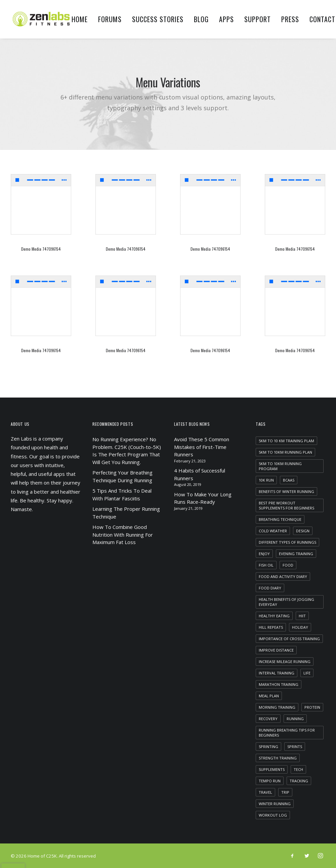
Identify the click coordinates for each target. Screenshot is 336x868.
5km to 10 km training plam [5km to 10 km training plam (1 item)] (286, 441)
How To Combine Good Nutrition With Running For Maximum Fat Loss (123, 534)
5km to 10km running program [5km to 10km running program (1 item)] (280, 466)
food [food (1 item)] (288, 565)
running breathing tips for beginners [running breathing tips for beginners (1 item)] (287, 733)
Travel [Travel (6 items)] (265, 792)
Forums (110, 19)
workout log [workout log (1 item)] (273, 815)
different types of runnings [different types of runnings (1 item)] (287, 542)
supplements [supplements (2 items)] (272, 769)
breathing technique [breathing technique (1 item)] (280, 519)
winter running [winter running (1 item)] (275, 804)
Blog (201, 19)
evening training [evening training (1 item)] (296, 554)
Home (80, 19)
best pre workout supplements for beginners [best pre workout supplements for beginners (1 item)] (286, 505)
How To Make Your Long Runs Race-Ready (203, 498)
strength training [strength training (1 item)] (278, 758)
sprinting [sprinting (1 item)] (268, 747)
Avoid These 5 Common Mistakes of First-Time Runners (202, 447)
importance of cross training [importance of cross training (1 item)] (289, 639)
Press (290, 19)
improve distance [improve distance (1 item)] (276, 650)
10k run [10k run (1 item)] (266, 480)
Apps (226, 19)
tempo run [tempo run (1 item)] (270, 781)
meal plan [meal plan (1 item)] (269, 696)
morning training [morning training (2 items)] (277, 707)
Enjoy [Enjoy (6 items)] (264, 554)
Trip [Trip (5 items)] (285, 792)
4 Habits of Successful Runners (200, 474)
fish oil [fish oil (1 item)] (266, 565)
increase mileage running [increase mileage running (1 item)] (285, 662)
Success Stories (158, 19)
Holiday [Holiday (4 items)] (300, 627)
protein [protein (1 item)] (312, 707)
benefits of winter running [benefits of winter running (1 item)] (286, 491)
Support (258, 19)
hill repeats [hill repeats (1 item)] (271, 627)
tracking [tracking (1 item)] (299, 781)
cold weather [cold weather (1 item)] (273, 531)
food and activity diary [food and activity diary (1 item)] (283, 576)
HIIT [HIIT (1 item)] (302, 616)
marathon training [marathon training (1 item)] (279, 684)
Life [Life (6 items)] (307, 673)
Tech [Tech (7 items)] (298, 769)
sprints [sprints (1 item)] (295, 747)
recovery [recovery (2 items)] (268, 719)
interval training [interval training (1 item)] (277, 673)
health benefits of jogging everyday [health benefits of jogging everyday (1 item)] (286, 602)
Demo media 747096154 (41, 249)
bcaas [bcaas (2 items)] (289, 480)
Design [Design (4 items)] (303, 531)
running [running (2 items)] (295, 719)
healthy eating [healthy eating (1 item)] (274, 616)
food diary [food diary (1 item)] (270, 588)
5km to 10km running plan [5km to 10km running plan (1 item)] (285, 452)
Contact (322, 19)
